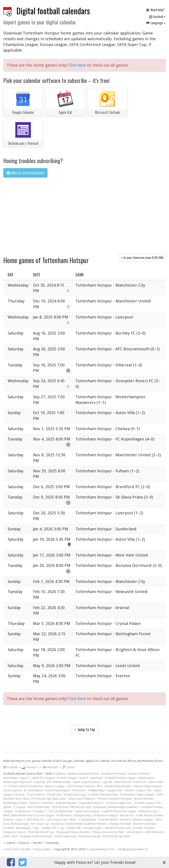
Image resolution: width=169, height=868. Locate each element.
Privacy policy (42, 849)
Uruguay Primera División (36, 836)
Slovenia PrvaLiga (90, 836)
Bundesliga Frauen (15, 803)
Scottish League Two (148, 803)
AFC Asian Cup (40, 824)
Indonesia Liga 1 (149, 811)
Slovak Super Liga (75, 794)
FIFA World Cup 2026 (116, 836)
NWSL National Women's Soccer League (29, 815)
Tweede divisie (108, 820)
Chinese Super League (147, 786)
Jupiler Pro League (43, 778)
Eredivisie (59, 774)
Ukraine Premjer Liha (118, 828)
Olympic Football (120, 824)
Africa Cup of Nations (82, 799)
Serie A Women (143, 799)
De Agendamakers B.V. (100, 849)
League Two (144, 790)
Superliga (96, 778)
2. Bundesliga (87, 820)
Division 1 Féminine (41, 803)
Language (156, 23)
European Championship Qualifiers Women (79, 824)
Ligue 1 (25, 778)
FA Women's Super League (137, 794)
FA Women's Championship (74, 815)
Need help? (155, 10)
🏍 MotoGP (50, 767)
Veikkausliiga (96, 790)
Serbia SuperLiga (65, 836)
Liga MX (107, 782)
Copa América (36, 794)
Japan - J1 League (14, 807)
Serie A (84, 778)
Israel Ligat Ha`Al (15, 790)
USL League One (57, 820)
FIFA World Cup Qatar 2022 (49, 799)
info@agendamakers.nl (132, 849)
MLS (99, 786)
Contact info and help (17, 849)
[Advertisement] (84, 214)
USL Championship (61, 811)
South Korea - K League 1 (31, 811)
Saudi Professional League (119, 811)
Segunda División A (91, 803)
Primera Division (139, 774)
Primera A (140, 782)
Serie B (129, 790)
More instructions (25, 173)
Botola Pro (127, 815)
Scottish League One (119, 803)
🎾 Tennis (69, 767)
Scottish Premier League (120, 778)
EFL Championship (59, 782)
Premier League (67, 778)
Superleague (146, 778)
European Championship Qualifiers (116, 807)
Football (157, 16)
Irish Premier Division (81, 786)
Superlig (39, 782)
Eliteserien (79, 790)
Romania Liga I (93, 828)
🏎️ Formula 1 (30, 767)
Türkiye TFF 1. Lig (52, 828)
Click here (78, 65)
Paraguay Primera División (73, 832)
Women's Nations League (136, 820)
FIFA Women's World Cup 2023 (72, 807)
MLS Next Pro (36, 820)
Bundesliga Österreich (17, 782)
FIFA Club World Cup (41, 832)
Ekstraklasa (36, 790)
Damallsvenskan (66, 803)
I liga (36, 828)
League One (115, 790)
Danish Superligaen (58, 790)
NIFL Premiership (39, 807)
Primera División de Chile (108, 832)
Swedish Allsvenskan (118, 786)
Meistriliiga (23, 828)
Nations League (55, 786)
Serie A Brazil (123, 782)
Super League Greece (86, 782)
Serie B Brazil (134, 832)
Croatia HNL (74, 828)
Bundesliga (10, 778)
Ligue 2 (20, 820)
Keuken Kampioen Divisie (84, 774)
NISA (73, 820)
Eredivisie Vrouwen (114, 774)
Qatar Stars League (87, 811)
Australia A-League (106, 815)
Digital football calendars (53, 11)
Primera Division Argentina (26, 786)
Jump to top (84, 729)
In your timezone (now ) (142, 257)
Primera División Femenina (115, 799)
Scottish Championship (103, 794)
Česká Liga (54, 794)
